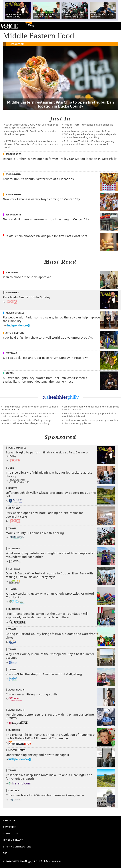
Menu (115, 26)
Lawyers (14, 790)
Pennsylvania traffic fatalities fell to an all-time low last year (30, 133)
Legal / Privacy (13, 840)
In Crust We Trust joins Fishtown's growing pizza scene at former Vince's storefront (88, 143)
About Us (9, 820)
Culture (30, 25)
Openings (14, 508)
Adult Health (16, 690)
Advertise (9, 827)
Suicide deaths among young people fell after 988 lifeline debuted (89, 415)
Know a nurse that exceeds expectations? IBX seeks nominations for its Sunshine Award (29, 415)
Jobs (11, 468)
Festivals (11, 353)
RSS (5, 853)
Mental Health (17, 750)
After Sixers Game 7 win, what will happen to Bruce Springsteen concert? (31, 126)
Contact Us (10, 833)
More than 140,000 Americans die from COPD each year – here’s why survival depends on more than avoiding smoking (89, 134)
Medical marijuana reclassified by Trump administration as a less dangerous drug (26, 422)
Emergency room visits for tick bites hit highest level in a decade (90, 408)
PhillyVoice (9, 26)
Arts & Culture (15, 333)
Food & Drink (13, 174)
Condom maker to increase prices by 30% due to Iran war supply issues (90, 422)
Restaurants (17, 44)
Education (12, 272)
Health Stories (15, 313)
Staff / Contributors (17, 846)
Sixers (10, 373)
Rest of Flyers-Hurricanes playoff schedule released (88, 126)
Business (14, 548)
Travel (12, 528)
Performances (17, 448)
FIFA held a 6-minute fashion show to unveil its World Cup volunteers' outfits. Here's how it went (31, 144)
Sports (13, 488)
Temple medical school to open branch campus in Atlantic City (30, 408)
